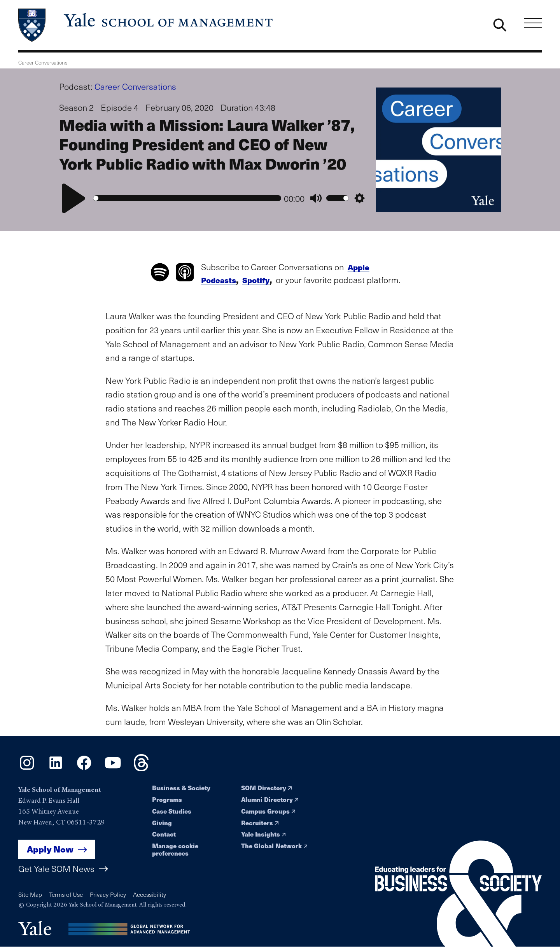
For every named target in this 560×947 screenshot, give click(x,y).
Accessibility (150, 894)
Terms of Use (66, 894)
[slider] (187, 198)
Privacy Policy (108, 894)
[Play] (73, 198)
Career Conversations (135, 86)
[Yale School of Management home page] (146, 25)
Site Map (30, 894)
